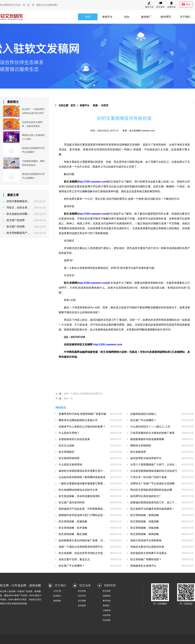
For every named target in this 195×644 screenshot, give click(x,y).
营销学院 (110, 585)
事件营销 (107, 601)
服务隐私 (57, 601)
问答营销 (107, 615)
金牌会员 (171, 5)
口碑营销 (107, 610)
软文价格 (82, 591)
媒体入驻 (149, 5)
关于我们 (185, 17)
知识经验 (107, 620)
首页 (88, 17)
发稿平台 (107, 17)
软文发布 (160, 5)
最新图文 (13, 102)
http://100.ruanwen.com (93, 182)
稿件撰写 (166, 17)
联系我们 (57, 596)
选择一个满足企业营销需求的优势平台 (83, 394)
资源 (95, 105)
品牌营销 (107, 596)
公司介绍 (57, 591)
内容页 (105, 105)
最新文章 (13, 195)
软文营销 (107, 591)
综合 (127, 17)
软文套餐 (82, 601)
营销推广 (107, 606)
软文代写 (82, 596)
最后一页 (68, 398)
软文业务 (85, 585)
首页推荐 (82, 606)
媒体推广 (146, 17)
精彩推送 (61, 408)
